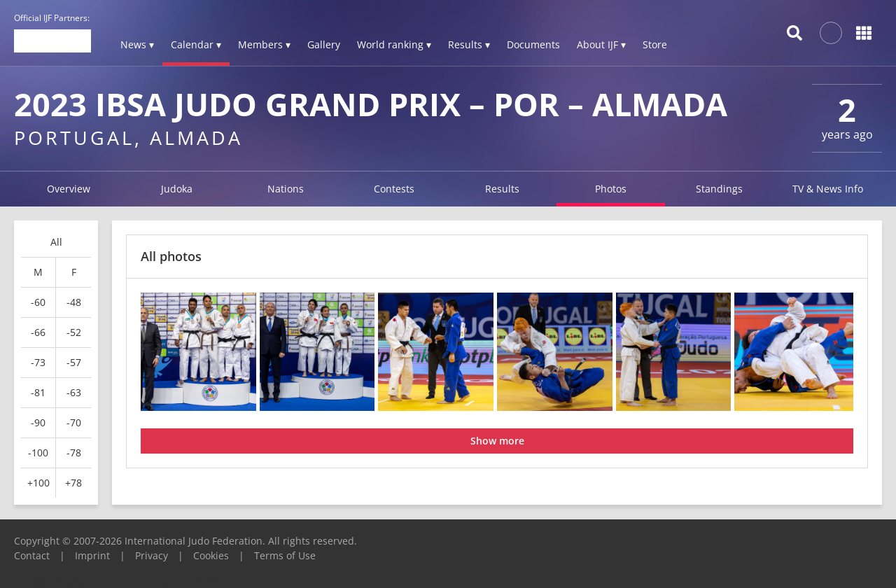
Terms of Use (285, 555)
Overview (69, 189)
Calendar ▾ (196, 44)
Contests (394, 189)
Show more (497, 441)
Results (502, 189)
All (56, 242)
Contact (32, 555)
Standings (719, 189)
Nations (286, 189)
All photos (171, 256)
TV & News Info (828, 189)
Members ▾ (264, 44)
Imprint (92, 555)
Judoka (177, 189)
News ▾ (137, 44)
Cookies (211, 555)
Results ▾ (469, 44)
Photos (611, 189)
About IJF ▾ (601, 44)
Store (655, 44)
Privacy (152, 555)
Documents (533, 44)
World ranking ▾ (394, 44)
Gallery (324, 44)
